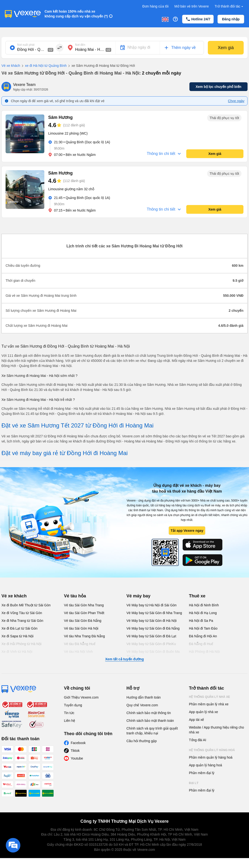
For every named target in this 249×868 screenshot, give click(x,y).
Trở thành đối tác (229, 6)
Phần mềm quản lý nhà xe (209, 704)
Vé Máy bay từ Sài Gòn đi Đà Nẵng (153, 628)
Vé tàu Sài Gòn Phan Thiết (84, 613)
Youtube (77, 758)
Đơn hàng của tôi (156, 6)
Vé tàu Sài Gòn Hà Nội (81, 628)
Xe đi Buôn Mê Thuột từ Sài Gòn (26, 605)
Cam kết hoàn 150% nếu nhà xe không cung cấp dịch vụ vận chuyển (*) (76, 14)
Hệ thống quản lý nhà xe (210, 697)
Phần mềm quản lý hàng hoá (211, 757)
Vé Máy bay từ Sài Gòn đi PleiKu (151, 644)
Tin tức (69, 713)
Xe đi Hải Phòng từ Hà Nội (21, 644)
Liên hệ (70, 721)
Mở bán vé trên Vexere (192, 6)
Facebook (78, 743)
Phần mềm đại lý (202, 773)
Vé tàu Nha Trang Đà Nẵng (84, 636)
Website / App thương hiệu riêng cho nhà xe (216, 730)
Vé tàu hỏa (75, 596)
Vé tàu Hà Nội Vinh (78, 652)
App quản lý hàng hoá (205, 765)
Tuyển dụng (73, 705)
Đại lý (194, 783)
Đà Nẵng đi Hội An (203, 636)
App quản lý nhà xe (203, 712)
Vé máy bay (138, 596)
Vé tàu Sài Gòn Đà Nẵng (83, 621)
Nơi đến (80, 45)
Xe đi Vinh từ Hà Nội (17, 652)
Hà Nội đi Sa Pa (201, 621)
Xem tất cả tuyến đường (124, 659)
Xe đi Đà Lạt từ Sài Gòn (19, 628)
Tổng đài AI (198, 740)
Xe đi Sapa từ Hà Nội (17, 636)
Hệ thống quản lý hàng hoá (212, 750)
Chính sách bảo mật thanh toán (150, 721)
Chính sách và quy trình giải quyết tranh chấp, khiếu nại (152, 731)
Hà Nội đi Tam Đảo (203, 628)
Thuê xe (197, 596)
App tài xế (196, 720)
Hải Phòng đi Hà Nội (204, 652)
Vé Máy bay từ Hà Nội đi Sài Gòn (152, 605)
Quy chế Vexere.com (142, 705)
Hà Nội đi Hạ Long (203, 613)
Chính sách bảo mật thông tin (149, 713)
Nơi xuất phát (26, 45)
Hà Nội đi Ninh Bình (204, 605)
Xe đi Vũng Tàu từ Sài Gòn (22, 613)
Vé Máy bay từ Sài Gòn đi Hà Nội (152, 621)
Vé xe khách (11, 66)
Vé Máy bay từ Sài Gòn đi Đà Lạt (151, 636)
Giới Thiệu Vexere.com (81, 697)
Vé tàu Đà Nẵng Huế (80, 644)
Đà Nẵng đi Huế (201, 644)
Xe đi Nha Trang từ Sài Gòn (22, 621)
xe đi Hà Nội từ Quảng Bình (43, 66)
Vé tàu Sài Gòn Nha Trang (84, 605)
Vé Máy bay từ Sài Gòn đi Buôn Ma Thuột (153, 654)
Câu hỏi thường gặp (142, 741)
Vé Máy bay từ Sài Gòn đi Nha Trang (154, 613)
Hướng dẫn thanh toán (144, 697)
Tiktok (75, 751)
